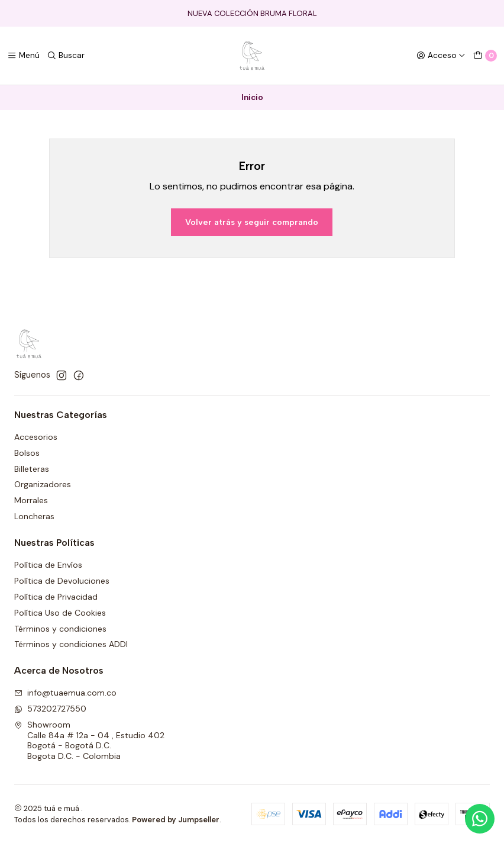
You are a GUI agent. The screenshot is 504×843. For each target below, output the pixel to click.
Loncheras (34, 516)
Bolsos (27, 453)
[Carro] (485, 56)
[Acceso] (441, 56)
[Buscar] (66, 56)
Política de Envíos (48, 565)
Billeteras (32, 469)
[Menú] (23, 56)
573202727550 (50, 709)
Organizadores (43, 484)
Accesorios (36, 437)
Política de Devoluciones (62, 581)
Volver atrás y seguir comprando (252, 222)
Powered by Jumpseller (176, 820)
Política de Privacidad (56, 597)
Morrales (31, 500)
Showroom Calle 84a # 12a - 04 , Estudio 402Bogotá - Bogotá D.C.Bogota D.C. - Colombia (89, 740)
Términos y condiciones (60, 629)
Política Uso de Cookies (60, 613)
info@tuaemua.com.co (65, 693)
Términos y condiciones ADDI (71, 644)
